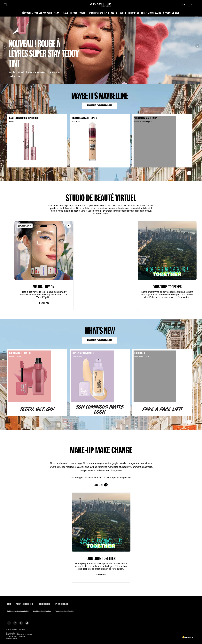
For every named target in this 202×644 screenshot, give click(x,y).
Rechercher (44, 604)
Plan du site (62, 604)
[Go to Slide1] (10, 81)
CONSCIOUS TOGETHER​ (167, 287)
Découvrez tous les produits (100, 106)
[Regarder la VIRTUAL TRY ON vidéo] (69, 226)
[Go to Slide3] (17, 81)
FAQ (9, 604)
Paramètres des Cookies (64, 611)
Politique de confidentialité (18, 611)
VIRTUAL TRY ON (44, 287)
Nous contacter (24, 604)
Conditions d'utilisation (42, 611)
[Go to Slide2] (13, 81)
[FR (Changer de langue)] (185, 5)
